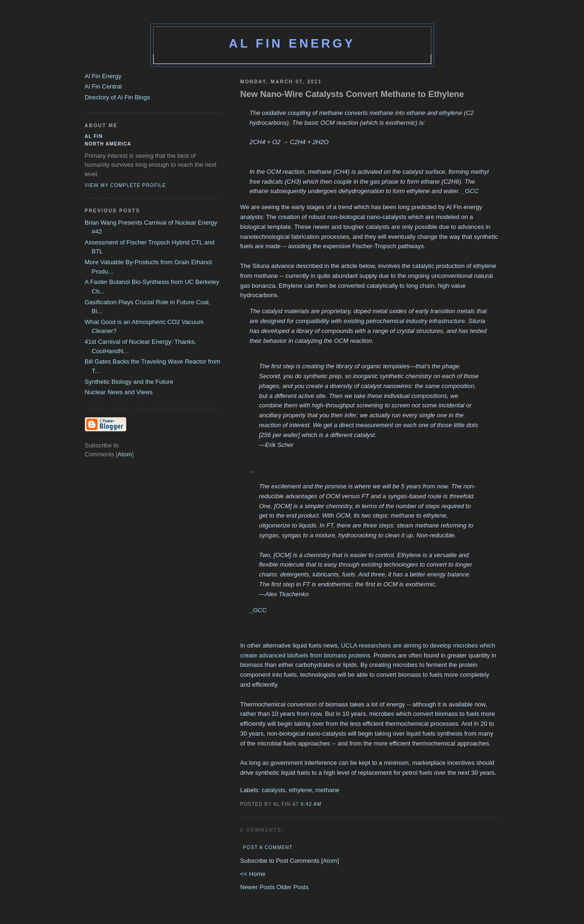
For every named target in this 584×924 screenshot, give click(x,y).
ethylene (300, 790)
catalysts (274, 790)
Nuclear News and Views (119, 392)
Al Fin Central (103, 86)
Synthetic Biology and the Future (129, 382)
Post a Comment (268, 847)
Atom (330, 861)
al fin (94, 136)
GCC (472, 191)
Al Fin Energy (292, 43)
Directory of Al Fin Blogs (118, 97)
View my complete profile (126, 185)
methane (327, 790)
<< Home (253, 874)
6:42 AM (311, 804)
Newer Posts (259, 887)
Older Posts (293, 887)
